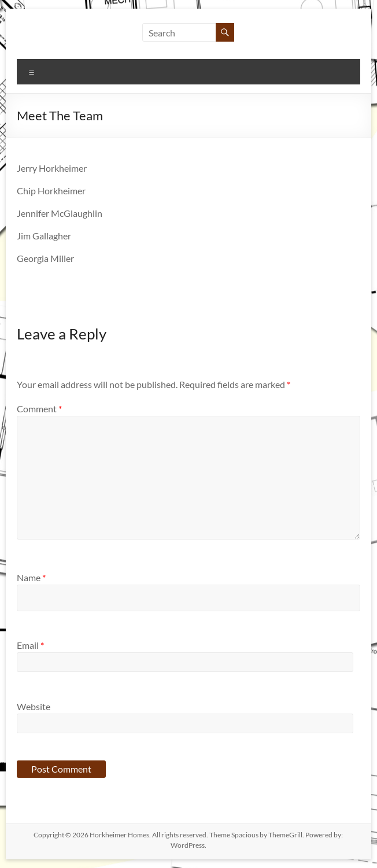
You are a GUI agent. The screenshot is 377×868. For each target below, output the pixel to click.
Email (30, 645)
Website (34, 706)
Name (31, 577)
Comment (39, 409)
